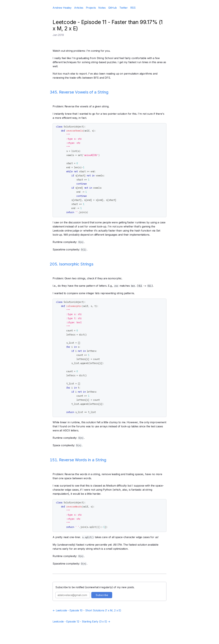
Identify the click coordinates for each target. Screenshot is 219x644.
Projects (91, 8)
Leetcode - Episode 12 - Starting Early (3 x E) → (81, 621)
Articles (79, 8)
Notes (102, 8)
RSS (133, 8)
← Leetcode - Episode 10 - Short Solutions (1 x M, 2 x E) (87, 610)
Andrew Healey (62, 8)
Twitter (124, 8)
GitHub (113, 8)
